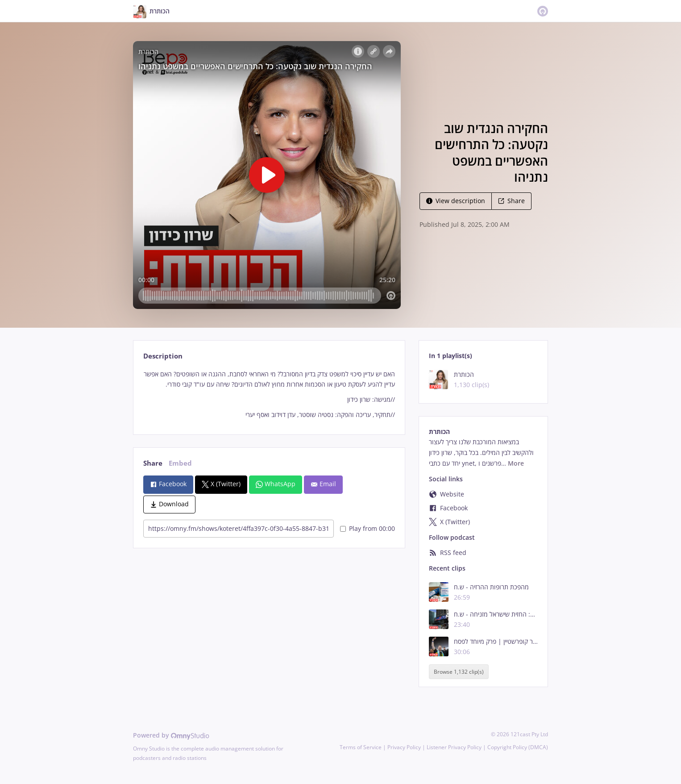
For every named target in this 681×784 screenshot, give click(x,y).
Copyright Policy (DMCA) (518, 747)
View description (456, 201)
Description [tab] (163, 356)
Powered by (171, 735)
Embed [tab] (180, 463)
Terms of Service (361, 747)
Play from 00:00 (367, 528)
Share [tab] (153, 463)
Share (511, 201)
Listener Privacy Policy (454, 747)
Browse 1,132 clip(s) (459, 672)
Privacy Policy (404, 747)
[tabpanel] (269, 394)
